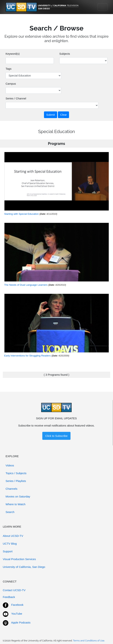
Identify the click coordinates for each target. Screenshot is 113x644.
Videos (10, 465)
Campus (11, 84)
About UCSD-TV (13, 536)
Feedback (9, 597)
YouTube (17, 614)
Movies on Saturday (18, 496)
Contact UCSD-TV (14, 590)
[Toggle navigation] (103, 7)
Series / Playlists (16, 481)
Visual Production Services (19, 559)
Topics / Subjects (16, 473)
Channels (11, 489)
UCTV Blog (10, 544)
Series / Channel (16, 98)
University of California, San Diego (24, 567)
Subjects (65, 54)
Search (10, 512)
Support (8, 551)
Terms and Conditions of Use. (89, 641)
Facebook (17, 605)
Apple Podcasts (21, 622)
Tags (9, 69)
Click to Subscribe (56, 436)
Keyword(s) (13, 54)
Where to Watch (15, 504)
